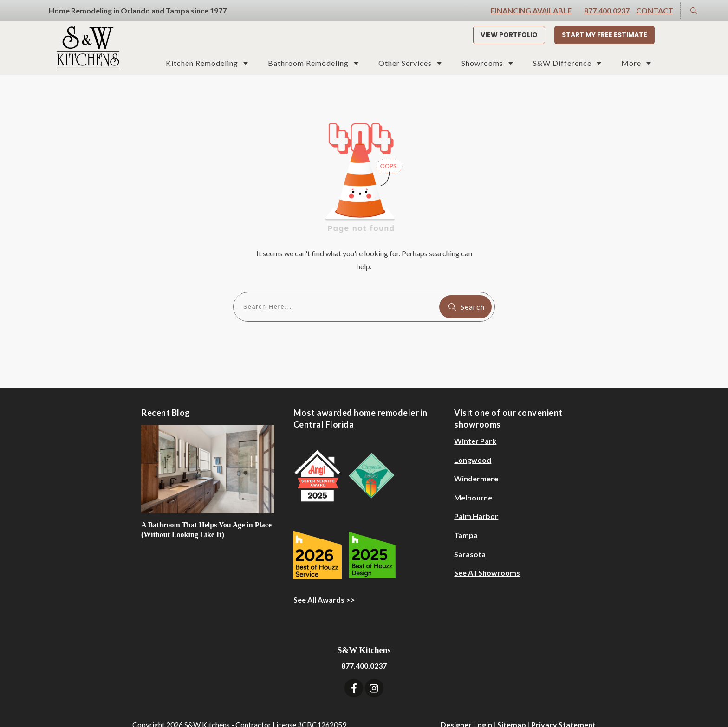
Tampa (466, 519)
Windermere (476, 463)
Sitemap (512, 709)
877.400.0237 (607, 10)
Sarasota (470, 538)
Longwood (473, 444)
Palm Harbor (476, 501)
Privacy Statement (563, 709)
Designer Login (466, 709)
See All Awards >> (324, 584)
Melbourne (473, 482)
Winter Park (475, 425)
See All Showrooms (487, 557)
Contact (655, 10)
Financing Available (531, 10)
